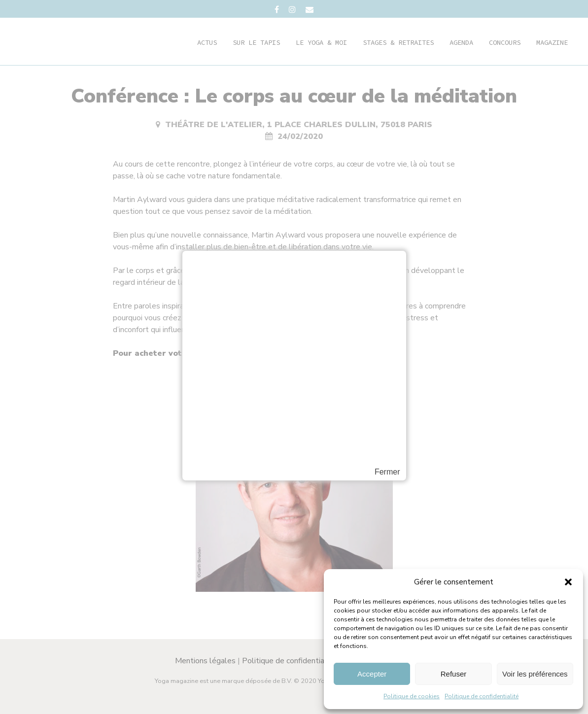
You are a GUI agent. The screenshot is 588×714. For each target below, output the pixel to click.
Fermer (387, 472)
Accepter (372, 674)
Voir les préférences (535, 674)
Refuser (454, 674)
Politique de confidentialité (482, 696)
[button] (568, 582)
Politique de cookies (412, 696)
